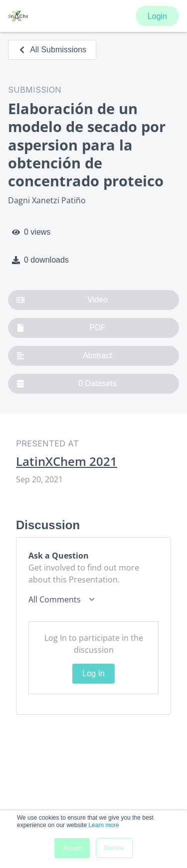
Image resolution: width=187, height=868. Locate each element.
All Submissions (52, 50)
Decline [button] (114, 848)
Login (157, 16)
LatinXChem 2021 (67, 461)
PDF (61, 328)
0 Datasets (67, 384)
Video (62, 300)
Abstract (64, 356)
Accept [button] (72, 848)
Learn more (103, 825)
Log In (93, 673)
